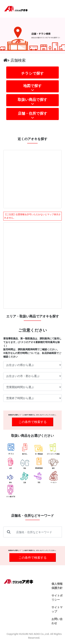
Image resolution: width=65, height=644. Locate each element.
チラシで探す (32, 73)
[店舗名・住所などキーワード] (38, 532)
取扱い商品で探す (33, 102)
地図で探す (33, 88)
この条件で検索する (33, 422)
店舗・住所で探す (33, 115)
